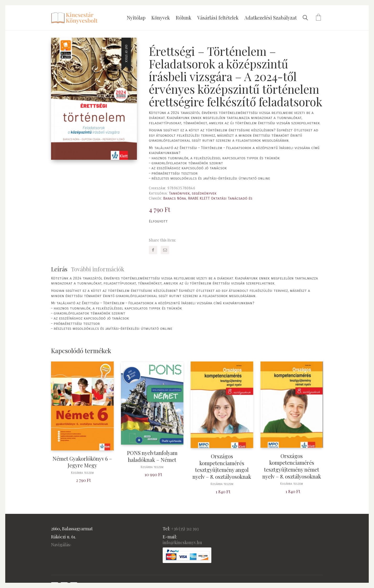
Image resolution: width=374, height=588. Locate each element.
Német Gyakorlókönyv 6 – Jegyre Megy (82, 462)
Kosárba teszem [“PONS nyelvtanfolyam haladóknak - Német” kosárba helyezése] (152, 467)
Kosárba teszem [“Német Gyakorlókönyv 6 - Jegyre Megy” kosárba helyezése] (82, 473)
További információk (98, 269)
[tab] (61, 269)
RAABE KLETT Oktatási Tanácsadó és (220, 198)
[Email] (165, 250)
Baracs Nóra (175, 198)
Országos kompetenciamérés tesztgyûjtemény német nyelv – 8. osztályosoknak (292, 466)
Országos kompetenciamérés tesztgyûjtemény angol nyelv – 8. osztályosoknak (222, 466)
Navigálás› (61, 545)
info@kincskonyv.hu (182, 542)
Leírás (59, 269)
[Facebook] (153, 250)
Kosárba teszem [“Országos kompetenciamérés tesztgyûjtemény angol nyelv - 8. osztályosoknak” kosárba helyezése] (222, 484)
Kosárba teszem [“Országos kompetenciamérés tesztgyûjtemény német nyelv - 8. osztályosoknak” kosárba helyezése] (292, 484)
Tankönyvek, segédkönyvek (193, 193)
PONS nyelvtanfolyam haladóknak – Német (152, 456)
